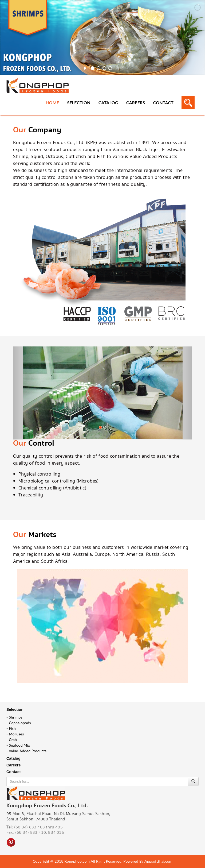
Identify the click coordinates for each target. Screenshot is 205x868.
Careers (136, 103)
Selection (79, 103)
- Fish (11, 728)
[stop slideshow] (118, 67)
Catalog (108, 103)
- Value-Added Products (26, 751)
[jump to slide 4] (110, 68)
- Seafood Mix (18, 745)
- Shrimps (14, 717)
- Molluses (15, 734)
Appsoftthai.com (158, 861)
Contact (163, 103)
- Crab (12, 740)
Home (52, 103)
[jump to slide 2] (98, 68)
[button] (27, 401)
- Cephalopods (19, 723)
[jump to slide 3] (104, 68)
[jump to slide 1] (93, 68)
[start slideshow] (85, 67)
